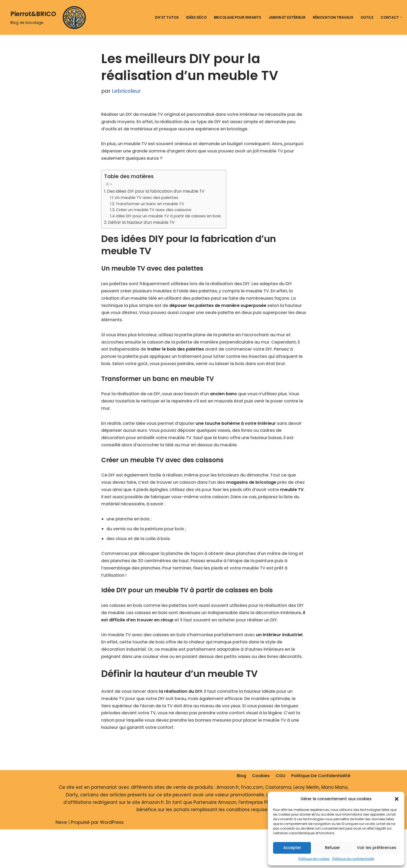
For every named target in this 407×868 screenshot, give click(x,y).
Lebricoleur (126, 91)
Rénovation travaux (332, 17)
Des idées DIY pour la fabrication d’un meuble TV (158, 193)
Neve (61, 861)
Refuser (333, 848)
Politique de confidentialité (353, 859)
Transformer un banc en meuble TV (150, 206)
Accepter (292, 848)
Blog (238, 815)
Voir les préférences (377, 848)
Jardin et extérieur (285, 17)
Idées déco (194, 17)
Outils (367, 17)
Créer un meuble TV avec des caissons (154, 213)
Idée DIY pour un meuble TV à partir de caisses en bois (169, 219)
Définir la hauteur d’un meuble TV (143, 226)
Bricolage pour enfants (235, 17)
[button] (397, 799)
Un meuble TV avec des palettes (147, 200)
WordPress (112, 861)
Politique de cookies (314, 859)
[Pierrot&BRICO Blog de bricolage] (50, 17)
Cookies (258, 815)
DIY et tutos (164, 17)
